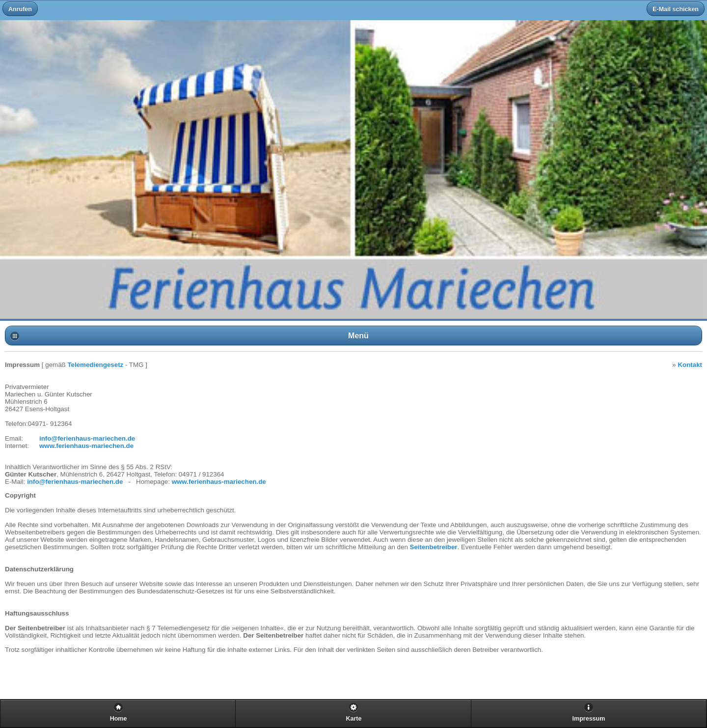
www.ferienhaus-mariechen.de (86, 446)
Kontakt (690, 365)
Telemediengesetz (95, 365)
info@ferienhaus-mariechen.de (87, 438)
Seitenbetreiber (434, 547)
